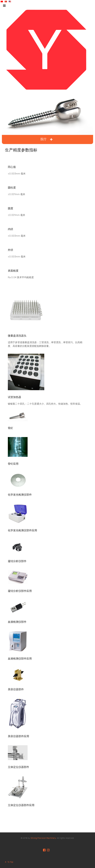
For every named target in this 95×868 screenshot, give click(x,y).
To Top (9, 862)
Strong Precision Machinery (43, 838)
